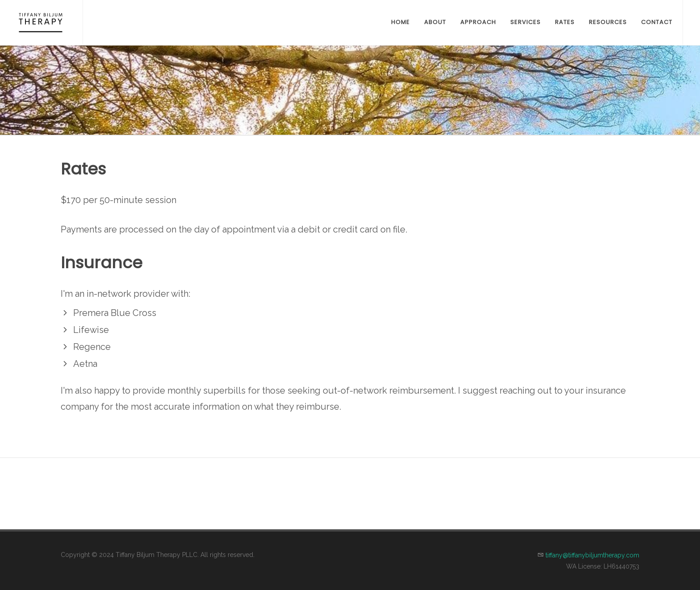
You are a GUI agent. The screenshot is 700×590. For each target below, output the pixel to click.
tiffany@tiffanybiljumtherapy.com (592, 555)
